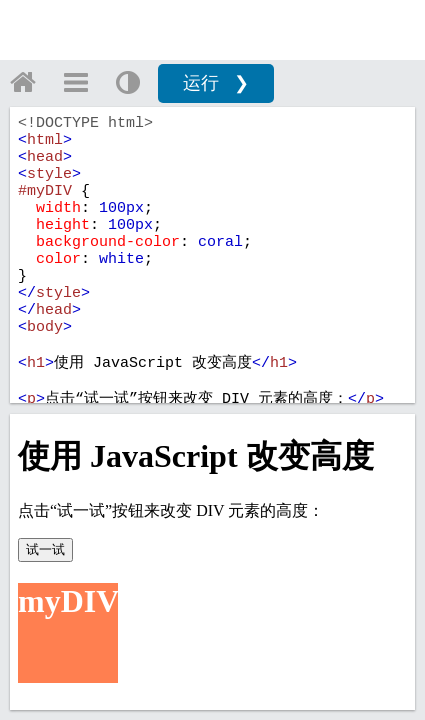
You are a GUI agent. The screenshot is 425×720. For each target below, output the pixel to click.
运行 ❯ (216, 83)
